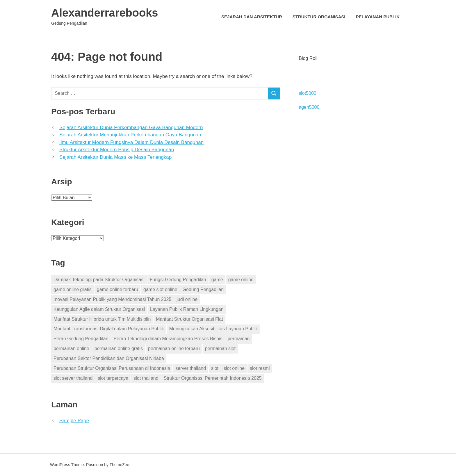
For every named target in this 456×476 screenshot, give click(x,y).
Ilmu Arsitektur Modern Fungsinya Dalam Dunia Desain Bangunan (131, 142)
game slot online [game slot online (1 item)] (160, 289)
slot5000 (308, 93)
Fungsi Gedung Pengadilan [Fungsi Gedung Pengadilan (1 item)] (178, 280)
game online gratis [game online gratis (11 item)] (73, 289)
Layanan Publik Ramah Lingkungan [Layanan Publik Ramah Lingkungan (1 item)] (187, 309)
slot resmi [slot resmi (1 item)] (260, 368)
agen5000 (309, 107)
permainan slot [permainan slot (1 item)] (220, 348)
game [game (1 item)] (217, 280)
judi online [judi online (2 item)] (187, 299)
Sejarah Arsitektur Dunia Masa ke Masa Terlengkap (115, 157)
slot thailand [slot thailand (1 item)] (146, 378)
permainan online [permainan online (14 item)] (71, 348)
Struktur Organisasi (319, 17)
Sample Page (74, 421)
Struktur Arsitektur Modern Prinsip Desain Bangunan (117, 150)
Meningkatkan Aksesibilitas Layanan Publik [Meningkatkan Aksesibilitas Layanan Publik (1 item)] (214, 329)
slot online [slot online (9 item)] (234, 368)
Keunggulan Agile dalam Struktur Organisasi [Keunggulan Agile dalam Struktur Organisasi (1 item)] (99, 309)
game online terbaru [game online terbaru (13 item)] (117, 289)
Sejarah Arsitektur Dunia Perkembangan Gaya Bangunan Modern (131, 128)
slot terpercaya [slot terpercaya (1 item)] (113, 378)
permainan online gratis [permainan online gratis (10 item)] (119, 348)
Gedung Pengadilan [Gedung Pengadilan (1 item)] (203, 289)
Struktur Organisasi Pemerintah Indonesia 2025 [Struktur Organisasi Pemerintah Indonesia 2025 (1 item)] (213, 378)
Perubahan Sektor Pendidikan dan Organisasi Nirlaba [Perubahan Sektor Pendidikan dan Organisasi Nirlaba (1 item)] (109, 358)
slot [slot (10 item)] (215, 368)
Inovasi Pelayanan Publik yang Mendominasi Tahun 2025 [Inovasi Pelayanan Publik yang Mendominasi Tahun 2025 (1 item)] (112, 299)
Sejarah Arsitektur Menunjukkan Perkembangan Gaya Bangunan (130, 135)
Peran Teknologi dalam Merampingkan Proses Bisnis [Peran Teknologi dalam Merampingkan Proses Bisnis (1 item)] (168, 339)
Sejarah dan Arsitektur (252, 17)
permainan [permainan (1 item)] (239, 339)
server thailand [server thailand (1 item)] (191, 368)
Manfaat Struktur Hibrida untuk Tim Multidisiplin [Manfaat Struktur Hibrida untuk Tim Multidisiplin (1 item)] (102, 319)
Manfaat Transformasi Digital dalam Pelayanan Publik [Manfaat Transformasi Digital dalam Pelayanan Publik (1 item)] (109, 329)
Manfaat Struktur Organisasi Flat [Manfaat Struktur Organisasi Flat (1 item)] (189, 319)
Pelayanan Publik (378, 17)
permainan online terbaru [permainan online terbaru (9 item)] (174, 348)
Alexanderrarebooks (105, 13)
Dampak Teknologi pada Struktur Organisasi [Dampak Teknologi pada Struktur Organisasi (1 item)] (99, 280)
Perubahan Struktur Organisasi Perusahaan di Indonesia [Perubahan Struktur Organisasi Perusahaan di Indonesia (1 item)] (112, 368)
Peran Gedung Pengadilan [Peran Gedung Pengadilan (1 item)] (81, 339)
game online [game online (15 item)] (241, 280)
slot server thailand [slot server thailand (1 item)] (73, 378)
